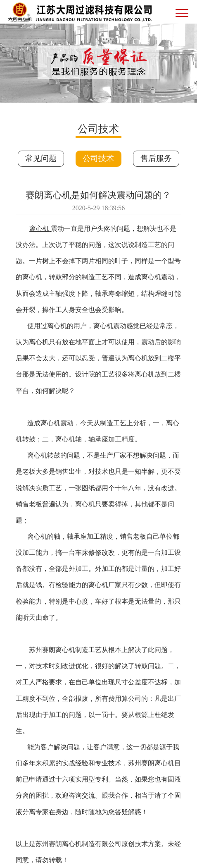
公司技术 (98, 158)
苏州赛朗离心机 (52, 650)
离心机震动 (57, 423)
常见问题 (41, 158)
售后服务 (156, 158)
